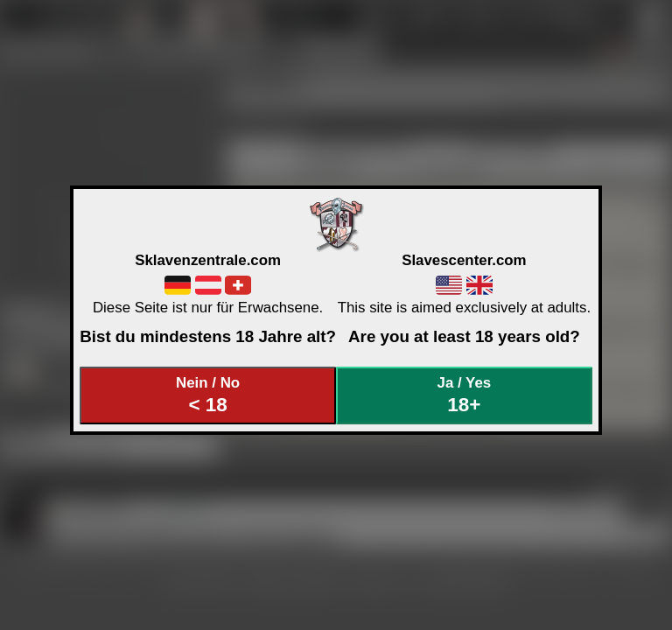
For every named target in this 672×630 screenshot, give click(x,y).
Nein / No (208, 395)
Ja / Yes (465, 395)
